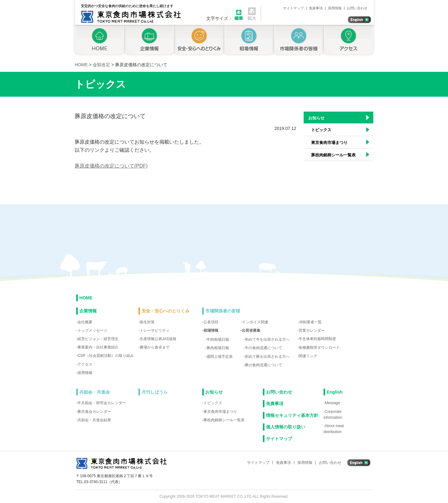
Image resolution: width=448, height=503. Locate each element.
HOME (86, 298)
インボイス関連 (255, 322)
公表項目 (211, 322)
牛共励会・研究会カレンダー (102, 403)
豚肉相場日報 (218, 348)
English (335, 392)
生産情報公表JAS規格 (158, 339)
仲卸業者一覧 (310, 322)
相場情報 (249, 41)
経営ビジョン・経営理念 (98, 339)
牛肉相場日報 (218, 339)
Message (332, 403)
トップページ (98, 41)
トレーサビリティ (155, 330)
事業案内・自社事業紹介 (98, 347)
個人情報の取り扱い (286, 427)
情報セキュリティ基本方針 (292, 415)
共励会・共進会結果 (94, 420)
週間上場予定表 (220, 357)
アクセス (350, 41)
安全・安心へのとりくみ (199, 41)
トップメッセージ (92, 330)
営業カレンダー (312, 330)
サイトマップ (293, 8)
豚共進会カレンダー (94, 412)
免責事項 (316, 8)
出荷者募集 (251, 330)
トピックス (321, 130)
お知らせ (316, 118)
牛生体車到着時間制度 (317, 339)
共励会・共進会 (95, 392)
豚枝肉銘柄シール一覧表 (333, 155)
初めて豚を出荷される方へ (267, 357)
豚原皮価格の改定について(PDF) (111, 166)
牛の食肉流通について (264, 348)
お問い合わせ (357, 8)
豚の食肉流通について (264, 365)
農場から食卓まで (155, 347)
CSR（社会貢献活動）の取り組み (106, 356)
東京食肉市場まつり (329, 143)
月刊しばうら (155, 392)
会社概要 (85, 322)
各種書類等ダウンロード (319, 348)
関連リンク (308, 356)
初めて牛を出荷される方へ (267, 339)
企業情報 (149, 41)
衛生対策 (147, 322)
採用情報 (335, 8)
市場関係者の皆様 (299, 41)
